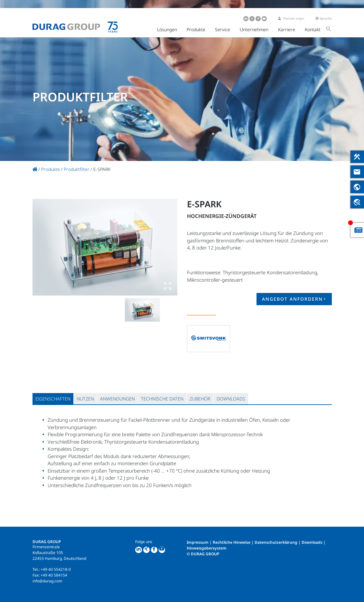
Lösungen (167, 29)
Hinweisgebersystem (207, 548)
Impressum (198, 542)
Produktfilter (77, 169)
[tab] (53, 399)
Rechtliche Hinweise (232, 542)
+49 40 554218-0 (56, 569)
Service (223, 29)
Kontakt (313, 29)
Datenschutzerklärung (276, 542)
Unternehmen (254, 29)
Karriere (287, 29)
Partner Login (291, 18)
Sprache (324, 18)
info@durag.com (47, 581)
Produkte (196, 29)
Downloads (312, 542)
